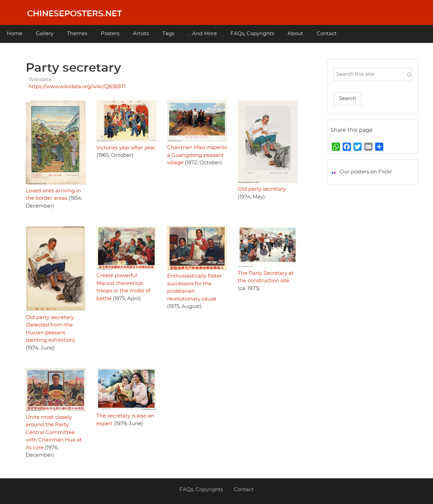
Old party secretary (262, 189)
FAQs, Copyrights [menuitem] (252, 34)
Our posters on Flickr (366, 172)
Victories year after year (126, 148)
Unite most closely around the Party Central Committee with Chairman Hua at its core (54, 433)
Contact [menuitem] (327, 34)
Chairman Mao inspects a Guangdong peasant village (197, 155)
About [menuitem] (295, 34)
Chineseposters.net (74, 14)
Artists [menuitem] (141, 34)
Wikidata (40, 80)
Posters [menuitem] (110, 34)
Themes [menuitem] (77, 34)
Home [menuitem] (15, 34)
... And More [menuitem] (202, 34)
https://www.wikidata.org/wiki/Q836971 (77, 87)
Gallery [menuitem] (45, 34)
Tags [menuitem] (168, 34)
